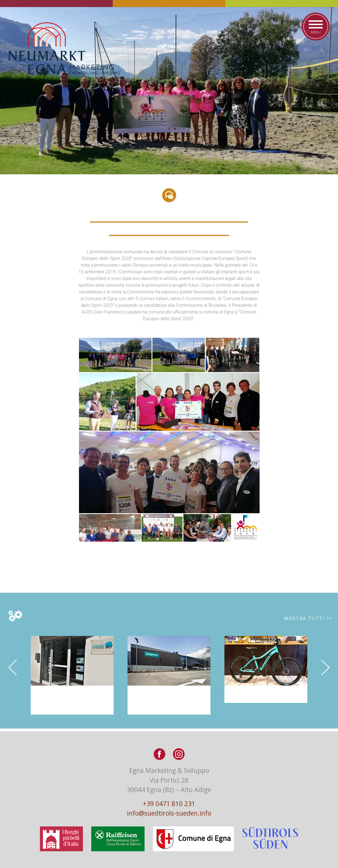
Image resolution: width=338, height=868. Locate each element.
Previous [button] (13, 667)
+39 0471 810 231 (169, 804)
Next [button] (325, 667)
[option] (169, 675)
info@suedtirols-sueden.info (169, 813)
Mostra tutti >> (308, 618)
